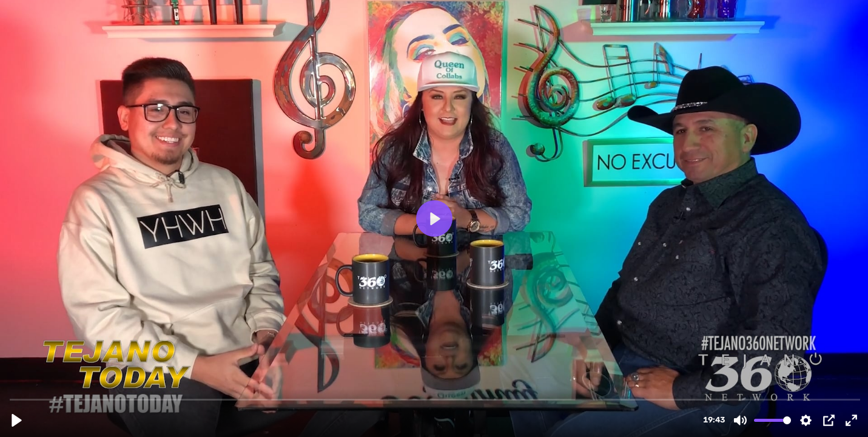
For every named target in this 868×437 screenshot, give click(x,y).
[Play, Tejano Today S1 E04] (17, 420)
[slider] (435, 399)
